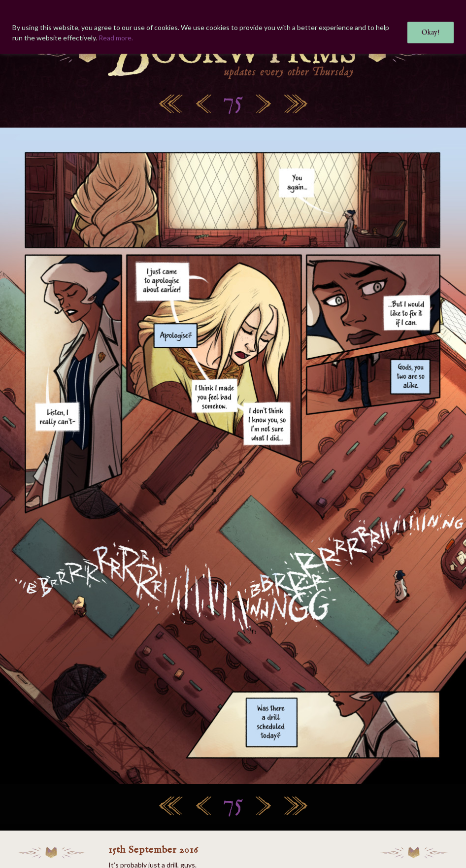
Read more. (116, 38)
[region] (233, 27)
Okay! (431, 33)
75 (233, 102)
